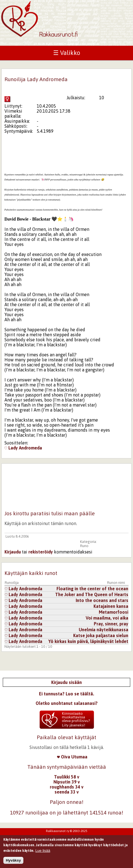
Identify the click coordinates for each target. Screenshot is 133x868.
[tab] (39, 219)
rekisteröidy (41, 552)
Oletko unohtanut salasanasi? (67, 703)
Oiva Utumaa (72, 757)
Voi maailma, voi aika (107, 618)
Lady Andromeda (23, 448)
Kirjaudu (13, 552)
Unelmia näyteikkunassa (104, 630)
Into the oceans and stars (102, 600)
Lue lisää (43, 852)
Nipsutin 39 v (67, 782)
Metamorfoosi (114, 612)
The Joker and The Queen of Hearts (92, 594)
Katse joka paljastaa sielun (101, 635)
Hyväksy (13, 862)
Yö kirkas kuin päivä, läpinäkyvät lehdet (88, 641)
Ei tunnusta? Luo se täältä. (66, 694)
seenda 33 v (67, 792)
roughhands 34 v (67, 787)
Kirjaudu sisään (66, 682)
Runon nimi (116, 583)
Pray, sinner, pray (111, 624)
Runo (84, 546)
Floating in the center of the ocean (92, 589)
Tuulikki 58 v (67, 777)
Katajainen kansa (111, 606)
